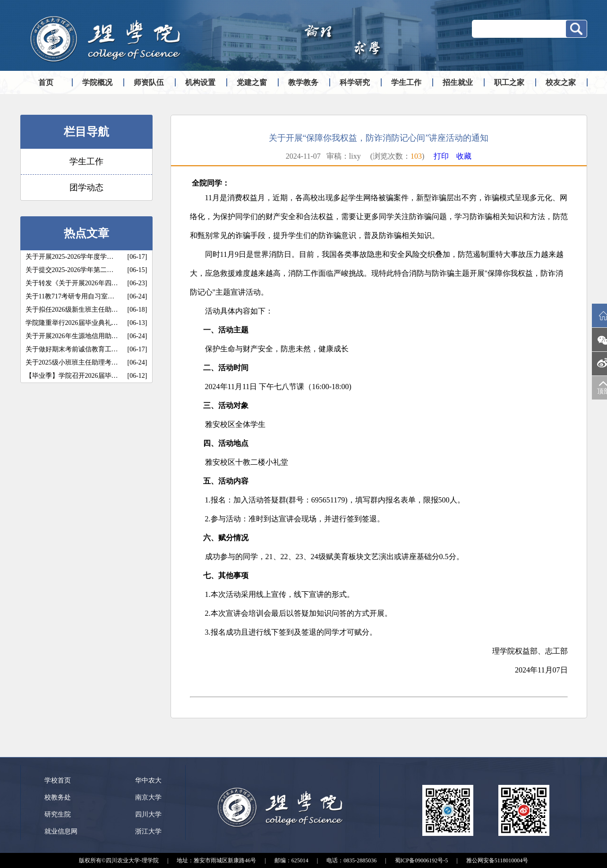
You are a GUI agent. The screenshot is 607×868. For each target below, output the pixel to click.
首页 (46, 82)
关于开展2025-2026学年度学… (70, 257)
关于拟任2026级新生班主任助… (72, 310)
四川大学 (148, 814)
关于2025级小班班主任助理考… (72, 362)
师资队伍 (149, 82)
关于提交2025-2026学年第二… (70, 270)
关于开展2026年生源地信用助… (72, 336)
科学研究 (355, 82)
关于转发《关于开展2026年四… (72, 283)
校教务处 (58, 797)
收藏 (464, 156)
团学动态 (86, 187)
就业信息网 (61, 831)
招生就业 (458, 82)
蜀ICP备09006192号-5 (422, 860)
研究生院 (58, 814)
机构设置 (200, 82)
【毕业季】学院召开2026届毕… (72, 376)
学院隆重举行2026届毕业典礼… (72, 323)
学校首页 (58, 780)
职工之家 (509, 82)
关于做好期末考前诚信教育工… (72, 349)
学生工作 (406, 82)
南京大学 (148, 797)
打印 (441, 156)
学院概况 (97, 82)
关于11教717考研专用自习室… (70, 296)
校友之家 (561, 82)
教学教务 (303, 82)
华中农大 (148, 780)
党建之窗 (252, 82)
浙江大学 (148, 831)
